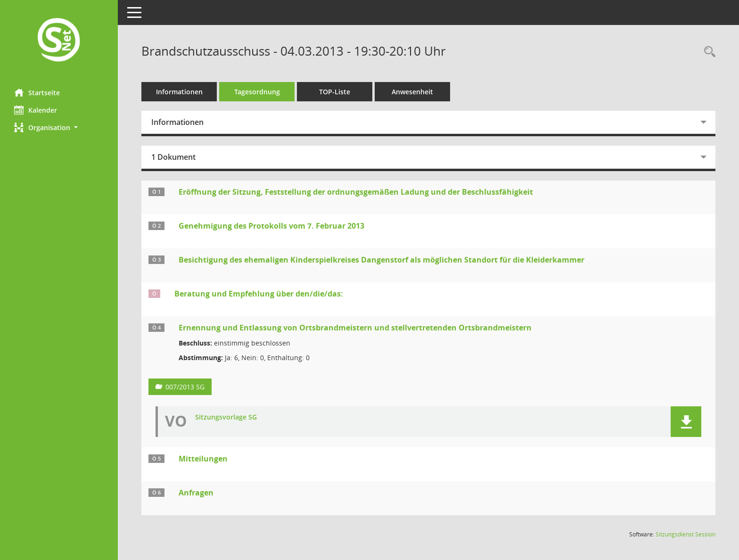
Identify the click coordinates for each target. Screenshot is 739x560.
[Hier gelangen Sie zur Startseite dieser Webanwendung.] (59, 41)
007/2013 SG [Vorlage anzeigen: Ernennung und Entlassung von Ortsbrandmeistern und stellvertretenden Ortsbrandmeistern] (185, 387)
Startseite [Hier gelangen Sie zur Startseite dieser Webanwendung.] (37, 92)
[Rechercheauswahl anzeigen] (707, 52)
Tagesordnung (257, 92)
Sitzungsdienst (686, 534)
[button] (59, 128)
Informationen (179, 92)
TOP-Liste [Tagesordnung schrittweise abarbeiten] (335, 92)
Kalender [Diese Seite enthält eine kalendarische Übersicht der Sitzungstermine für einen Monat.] (36, 110)
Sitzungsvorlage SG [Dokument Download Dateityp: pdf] (226, 417)
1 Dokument (173, 157)
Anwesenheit (412, 92)
